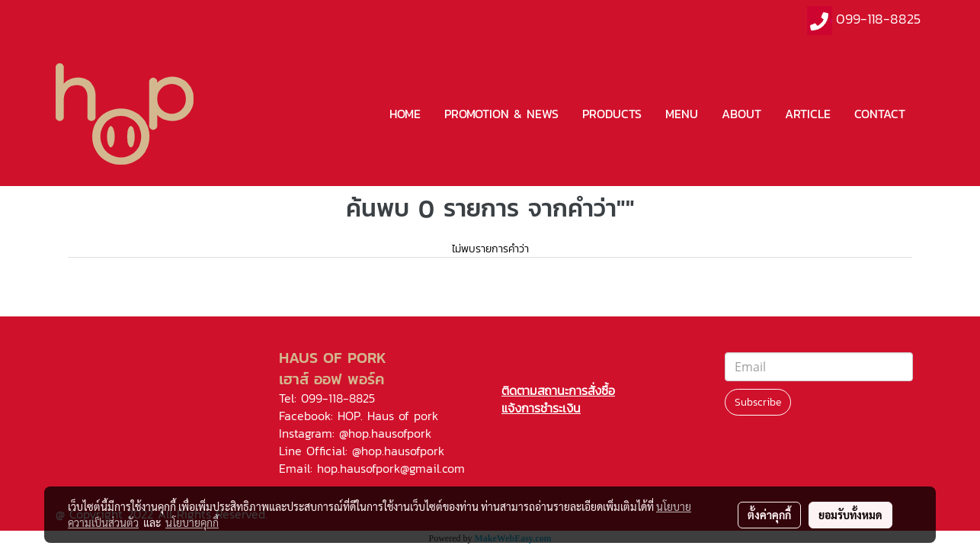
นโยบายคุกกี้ (192, 522)
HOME (405, 114)
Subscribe (758, 402)
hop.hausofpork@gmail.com (391, 468)
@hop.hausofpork (385, 433)
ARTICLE (808, 114)
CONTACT (880, 114)
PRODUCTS (612, 114)
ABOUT (741, 114)
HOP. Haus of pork (388, 416)
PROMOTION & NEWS (501, 114)
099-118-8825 (878, 19)
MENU (682, 114)
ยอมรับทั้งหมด (850, 515)
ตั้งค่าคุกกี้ (769, 515)
